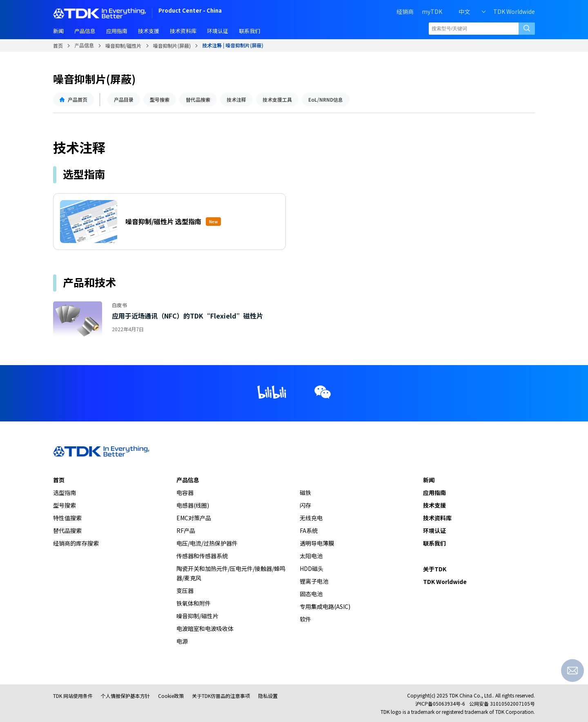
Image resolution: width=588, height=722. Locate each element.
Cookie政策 (171, 696)
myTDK (432, 11)
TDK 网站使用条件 (73, 696)
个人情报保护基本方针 (125, 696)
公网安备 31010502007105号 (502, 703)
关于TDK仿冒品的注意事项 (221, 696)
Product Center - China (190, 11)
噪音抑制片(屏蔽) (172, 46)
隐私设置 (268, 696)
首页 (58, 46)
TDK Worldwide (514, 11)
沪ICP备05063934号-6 (440, 703)
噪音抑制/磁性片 (124, 46)
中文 (464, 11)
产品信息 (84, 45)
